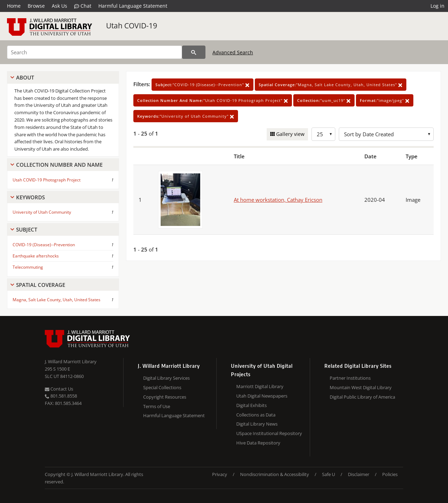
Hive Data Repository (258, 443)
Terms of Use (157, 406)
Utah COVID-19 (132, 26)
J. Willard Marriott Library (71, 361)
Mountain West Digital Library (361, 387)
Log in (437, 6)
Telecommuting (28, 267)
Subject (27, 229)
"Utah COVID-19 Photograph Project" (213, 100)
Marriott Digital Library (260, 386)
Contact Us (59, 389)
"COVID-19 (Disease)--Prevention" (202, 85)
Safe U (328, 474)
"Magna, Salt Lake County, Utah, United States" (331, 85)
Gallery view (290, 134)
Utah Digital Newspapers (262, 396)
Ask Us (59, 6)
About (25, 77)
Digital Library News (257, 424)
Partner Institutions (350, 378)
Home (14, 6)
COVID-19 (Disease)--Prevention (44, 245)
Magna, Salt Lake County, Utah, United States (57, 300)
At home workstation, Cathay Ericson (278, 200)
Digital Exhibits (251, 405)
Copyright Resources (165, 397)
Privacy (220, 474)
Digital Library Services (166, 378)
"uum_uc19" (324, 100)
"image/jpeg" (385, 100)
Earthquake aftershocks (36, 256)
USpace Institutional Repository (269, 433)
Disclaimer (359, 474)
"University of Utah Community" (186, 116)
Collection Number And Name (59, 165)
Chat (83, 6)
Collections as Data (256, 415)
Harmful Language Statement (133, 6)
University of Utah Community (42, 212)
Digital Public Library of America (362, 397)
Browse (36, 6)
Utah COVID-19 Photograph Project (47, 180)
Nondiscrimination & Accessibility (275, 474)
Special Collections (162, 387)
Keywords (30, 197)
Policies (390, 474)
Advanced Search (233, 52)
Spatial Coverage (41, 285)
